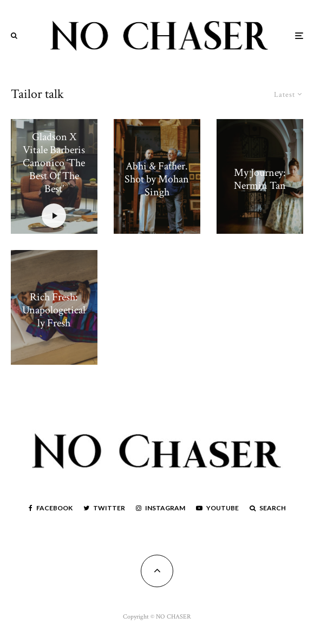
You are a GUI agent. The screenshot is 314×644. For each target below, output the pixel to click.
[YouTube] (217, 508)
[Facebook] (51, 508)
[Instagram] (161, 508)
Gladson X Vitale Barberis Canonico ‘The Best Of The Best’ (54, 163)
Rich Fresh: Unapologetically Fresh (54, 310)
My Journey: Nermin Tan (260, 179)
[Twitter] (104, 508)
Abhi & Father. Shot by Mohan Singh (157, 179)
